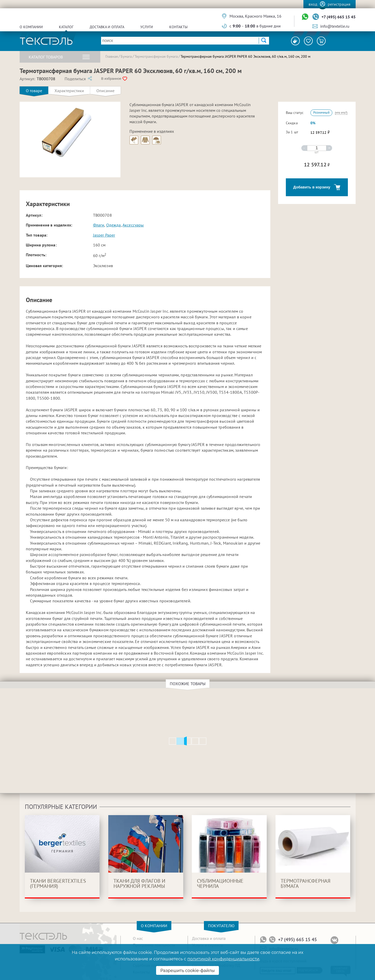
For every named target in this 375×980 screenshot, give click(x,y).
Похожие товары (188, 684)
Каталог (66, 27)
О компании (31, 27)
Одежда (114, 225)
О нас (138, 938)
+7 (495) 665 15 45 (339, 17)
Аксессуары (133, 225)
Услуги (147, 27)
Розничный (321, 112)
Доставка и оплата (107, 27)
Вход (313, 4)
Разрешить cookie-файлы (187, 971)
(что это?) (341, 112)
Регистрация (339, 4)
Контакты (178, 27)
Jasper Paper (104, 235)
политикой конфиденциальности (223, 959)
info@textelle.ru (335, 26)
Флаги (99, 225)
